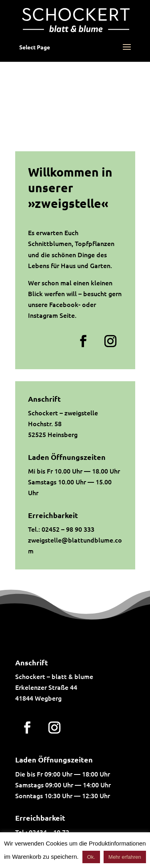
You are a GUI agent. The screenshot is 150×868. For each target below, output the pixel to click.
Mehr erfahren (125, 857)
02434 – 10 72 (49, 832)
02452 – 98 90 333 (68, 529)
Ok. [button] (91, 857)
